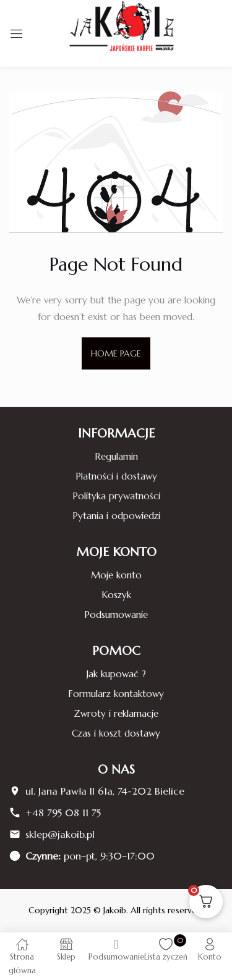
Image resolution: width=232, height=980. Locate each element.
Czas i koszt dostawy (116, 733)
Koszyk (116, 595)
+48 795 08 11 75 (63, 813)
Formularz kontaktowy (116, 694)
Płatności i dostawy (116, 476)
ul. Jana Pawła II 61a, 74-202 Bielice (105, 791)
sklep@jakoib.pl (60, 834)
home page (116, 353)
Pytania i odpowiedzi (116, 516)
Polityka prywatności (116, 496)
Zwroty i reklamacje (116, 713)
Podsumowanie (116, 615)
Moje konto (116, 575)
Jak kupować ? (116, 674)
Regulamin (116, 456)
